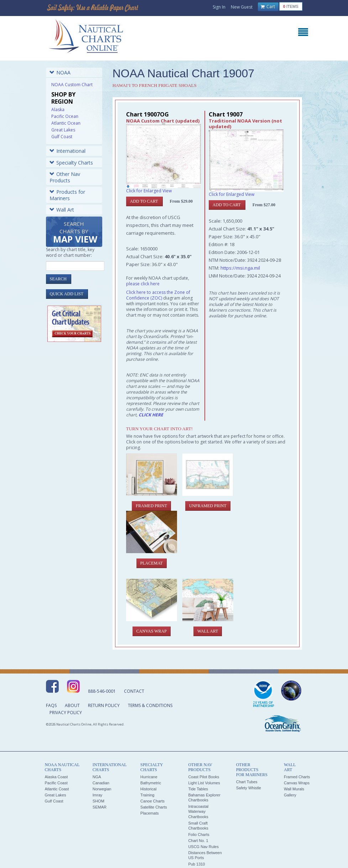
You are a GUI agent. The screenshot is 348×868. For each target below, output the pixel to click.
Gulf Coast (62, 137)
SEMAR (100, 807)
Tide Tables (198, 789)
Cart (268, 7)
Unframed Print (208, 506)
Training (147, 795)
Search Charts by (75, 233)
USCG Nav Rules (203, 847)
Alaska (58, 110)
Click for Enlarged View (149, 191)
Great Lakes (63, 130)
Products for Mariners (67, 195)
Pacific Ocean (65, 116)
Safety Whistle (249, 788)
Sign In (219, 7)
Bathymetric (151, 783)
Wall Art (62, 210)
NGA (97, 777)
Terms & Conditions (150, 705)
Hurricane (149, 777)
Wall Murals (294, 789)
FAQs (51, 705)
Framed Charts (297, 777)
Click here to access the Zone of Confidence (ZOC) (158, 295)
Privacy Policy (66, 713)
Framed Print (151, 506)
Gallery (290, 795)
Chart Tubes (247, 782)
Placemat (152, 563)
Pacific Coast (56, 783)
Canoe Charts (152, 801)
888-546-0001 (102, 691)
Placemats (149, 813)
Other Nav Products (65, 177)
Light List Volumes (204, 783)
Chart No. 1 (198, 841)
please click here (143, 284)
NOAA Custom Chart (72, 85)
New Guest (242, 7)
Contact (134, 691)
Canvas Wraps (297, 783)
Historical (148, 789)
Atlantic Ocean (66, 123)
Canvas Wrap (152, 631)
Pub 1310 (196, 864)
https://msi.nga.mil (240, 268)
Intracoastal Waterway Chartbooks (198, 812)
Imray (98, 795)
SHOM (98, 801)
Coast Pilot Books (204, 777)
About (72, 705)
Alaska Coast (56, 777)
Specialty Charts (71, 163)
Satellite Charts (154, 807)
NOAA (60, 72)
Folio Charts (199, 835)
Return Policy (104, 705)
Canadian (101, 783)
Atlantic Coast (57, 789)
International (67, 151)
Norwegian (102, 789)
